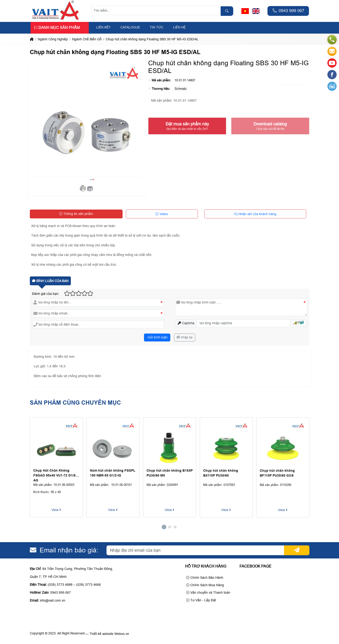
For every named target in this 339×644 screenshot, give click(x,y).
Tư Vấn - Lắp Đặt (201, 600)
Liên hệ (179, 27)
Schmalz (181, 89)
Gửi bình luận (157, 337)
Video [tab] (162, 214)
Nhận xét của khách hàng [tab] (255, 214)
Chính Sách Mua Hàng (205, 585)
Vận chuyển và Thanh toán (208, 592)
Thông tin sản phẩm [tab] (76, 214)
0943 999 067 (288, 11)
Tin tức (157, 27)
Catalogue (130, 27)
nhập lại (185, 337)
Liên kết (103, 27)
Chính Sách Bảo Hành (205, 578)
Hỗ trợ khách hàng (206, 566)
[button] (299, 323)
